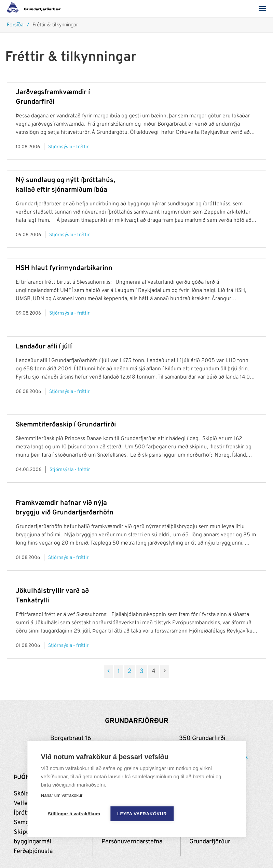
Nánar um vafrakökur (62, 795)
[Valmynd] (264, 9)
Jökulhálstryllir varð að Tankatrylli (52, 596)
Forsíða (15, 25)
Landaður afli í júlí (44, 347)
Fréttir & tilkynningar (55, 25)
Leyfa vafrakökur (142, 814)
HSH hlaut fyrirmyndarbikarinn (64, 268)
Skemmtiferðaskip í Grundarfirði (66, 425)
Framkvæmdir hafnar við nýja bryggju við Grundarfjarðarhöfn (65, 508)
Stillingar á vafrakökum (74, 814)
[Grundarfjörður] (36, 9)
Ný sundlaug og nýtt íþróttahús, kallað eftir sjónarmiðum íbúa (65, 185)
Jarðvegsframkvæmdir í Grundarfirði (53, 97)
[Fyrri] (108, 672)
